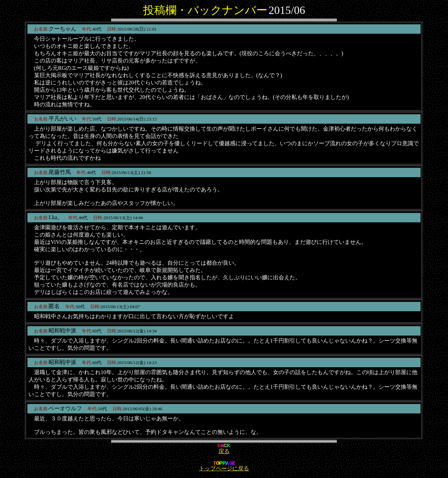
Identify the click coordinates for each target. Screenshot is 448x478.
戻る (224, 449)
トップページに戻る (224, 466)
